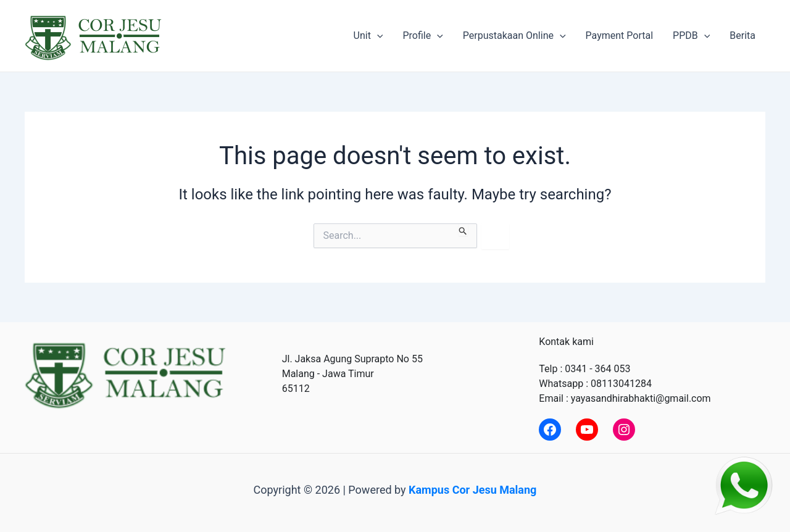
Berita (742, 35)
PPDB (691, 36)
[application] (377, 36)
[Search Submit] (463, 230)
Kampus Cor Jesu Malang (472, 490)
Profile (422, 36)
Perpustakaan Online (514, 36)
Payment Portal (619, 35)
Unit (368, 36)
